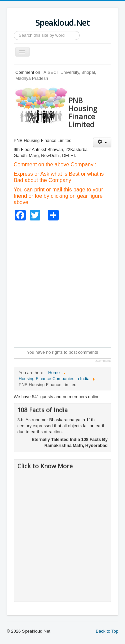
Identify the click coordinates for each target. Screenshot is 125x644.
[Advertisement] (62, 283)
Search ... (14, 31)
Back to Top (107, 631)
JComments (103, 361)
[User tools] (102, 142)
